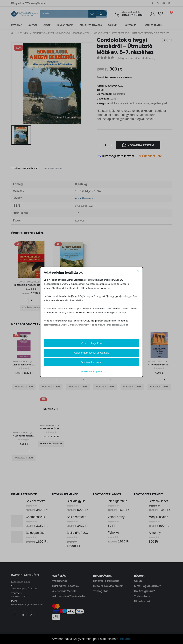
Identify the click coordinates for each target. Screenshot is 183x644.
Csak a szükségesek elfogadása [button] (92, 353)
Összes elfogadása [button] (91, 343)
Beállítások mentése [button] (91, 362)
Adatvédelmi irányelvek (91, 372)
